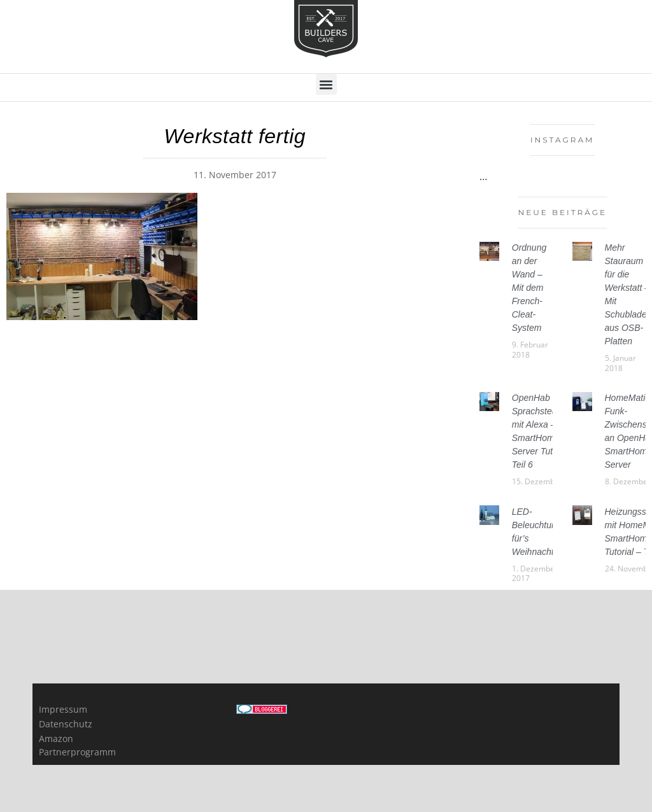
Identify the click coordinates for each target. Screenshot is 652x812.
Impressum (63, 709)
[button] (326, 84)
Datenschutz (66, 724)
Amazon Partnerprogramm (77, 745)
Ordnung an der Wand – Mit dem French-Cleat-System (529, 288)
